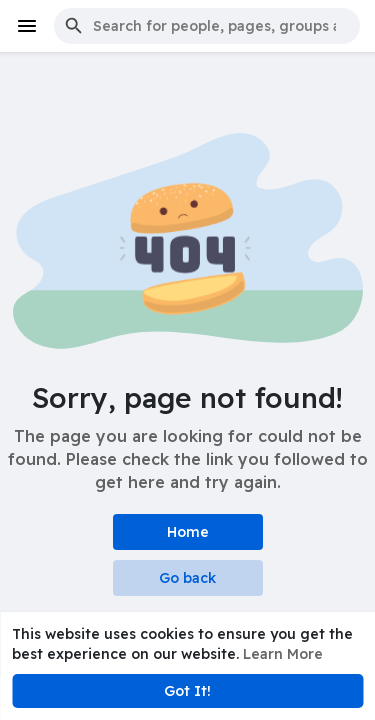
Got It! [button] (187, 691)
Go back (187, 578)
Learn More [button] (283, 654)
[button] (207, 26)
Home (188, 532)
